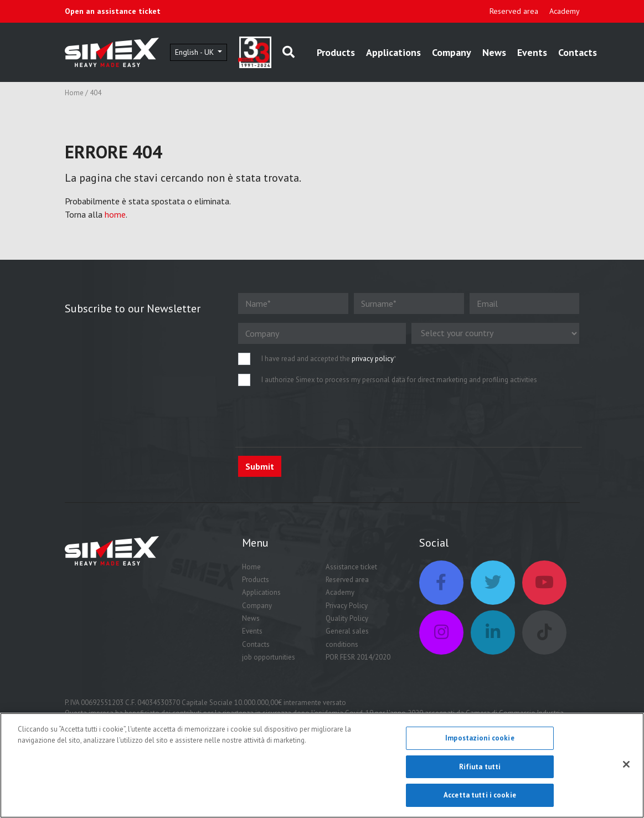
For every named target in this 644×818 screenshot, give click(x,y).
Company (452, 52)
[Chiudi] (626, 765)
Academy (565, 11)
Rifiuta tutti (480, 767)
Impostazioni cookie (480, 739)
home (115, 214)
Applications (393, 52)
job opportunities (269, 657)
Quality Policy (347, 618)
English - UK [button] (195, 52)
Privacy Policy (347, 606)
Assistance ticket (351, 567)
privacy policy (373, 359)
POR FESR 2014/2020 (358, 657)
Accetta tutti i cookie (480, 796)
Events (532, 52)
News (494, 52)
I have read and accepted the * (329, 359)
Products (336, 52)
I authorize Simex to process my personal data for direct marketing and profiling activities (399, 380)
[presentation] (322, 416)
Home (74, 93)
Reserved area (514, 11)
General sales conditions (347, 637)
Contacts (578, 52)
